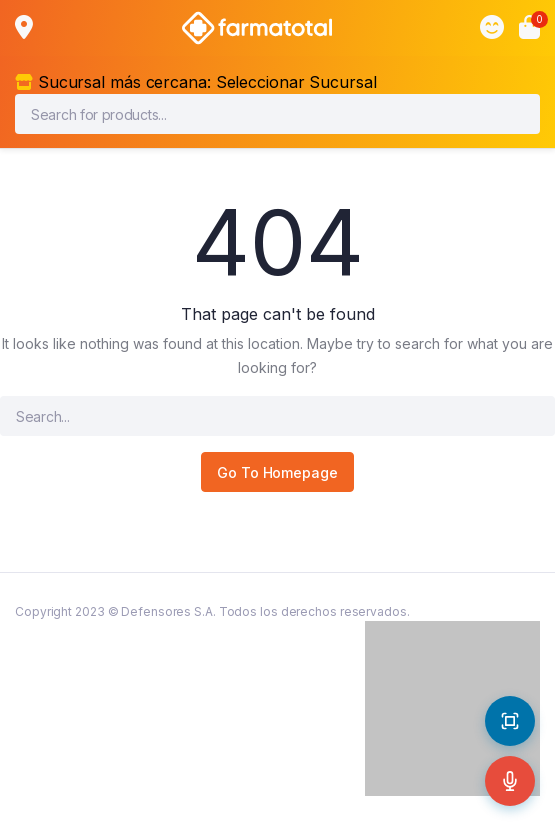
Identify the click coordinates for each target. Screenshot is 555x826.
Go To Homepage (277, 472)
